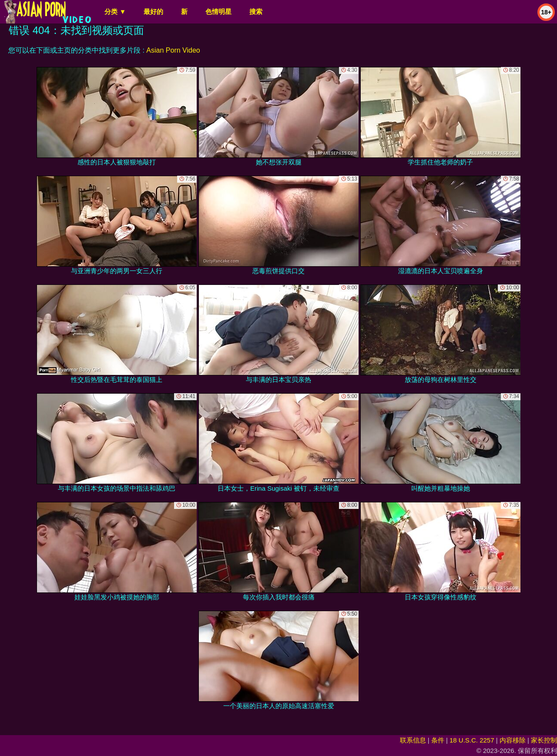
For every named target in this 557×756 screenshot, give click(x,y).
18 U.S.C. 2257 (472, 740)
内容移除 (513, 740)
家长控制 (544, 740)
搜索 (256, 12)
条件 (438, 740)
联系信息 (413, 740)
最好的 (153, 12)
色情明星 (218, 12)
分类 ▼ (115, 12)
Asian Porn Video (173, 50)
